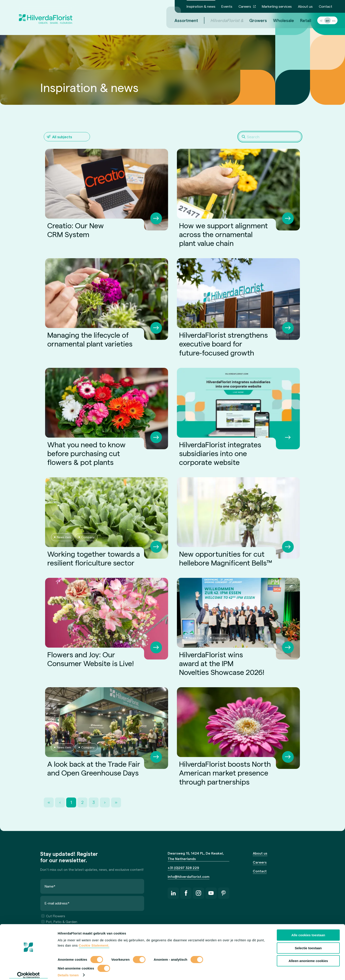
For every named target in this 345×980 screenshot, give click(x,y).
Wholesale (278, 20)
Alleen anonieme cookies (308, 957)
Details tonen (68, 971)
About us (305, 6)
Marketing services (277, 6)
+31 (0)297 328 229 (183, 868)
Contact (326, 6)
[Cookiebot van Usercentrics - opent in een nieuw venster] (28, 971)
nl (316, 20)
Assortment (181, 20)
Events (227, 6)
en (322, 20)
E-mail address (57, 903)
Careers (245, 6)
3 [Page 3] (94, 802)
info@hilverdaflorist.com (189, 876)
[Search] (270, 137)
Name (50, 886)
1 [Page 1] (71, 802)
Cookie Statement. (94, 942)
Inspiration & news (201, 6)
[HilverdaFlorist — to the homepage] (46, 14)
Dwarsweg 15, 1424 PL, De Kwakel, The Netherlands (196, 856)
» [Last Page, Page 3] (116, 802)
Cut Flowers (53, 916)
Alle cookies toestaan (308, 931)
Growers (253, 20)
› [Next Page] (105, 802)
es (328, 20)
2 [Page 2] (82, 802)
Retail (300, 20)
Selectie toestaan (308, 944)
